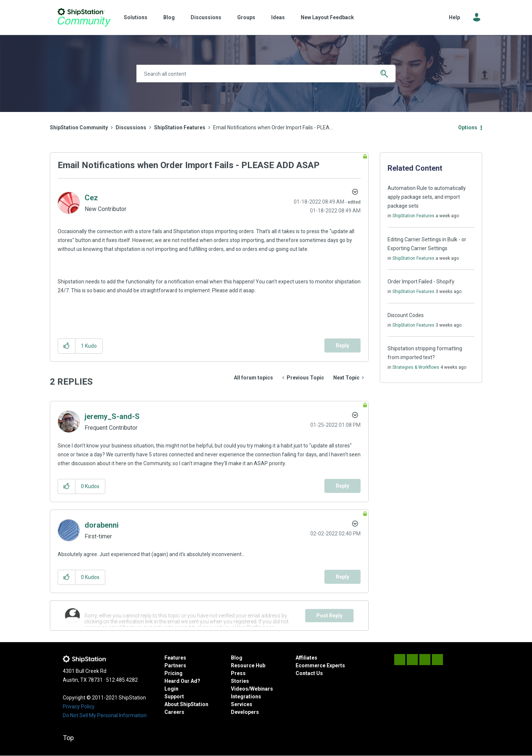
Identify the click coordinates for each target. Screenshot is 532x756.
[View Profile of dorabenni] (102, 525)
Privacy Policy (79, 706)
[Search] (266, 74)
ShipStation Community (84, 17)
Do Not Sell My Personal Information (105, 715)
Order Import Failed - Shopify (421, 282)
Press (238, 673)
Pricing (173, 673)
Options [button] (468, 127)
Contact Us (309, 673)
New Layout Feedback (327, 17)
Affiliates (306, 658)
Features (175, 658)
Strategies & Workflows (416, 367)
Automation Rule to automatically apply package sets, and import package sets (427, 197)
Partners (175, 665)
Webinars (262, 689)
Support (174, 697)
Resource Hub (248, 665)
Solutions (136, 17)
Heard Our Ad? (182, 681)
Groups (246, 17)
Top (68, 738)
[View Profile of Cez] (91, 198)
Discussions (206, 17)
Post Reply (329, 616)
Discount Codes (406, 315)
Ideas (278, 17)
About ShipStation (186, 704)
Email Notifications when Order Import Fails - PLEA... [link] (273, 127)
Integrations (246, 697)
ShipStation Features (180, 127)
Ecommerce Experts (320, 665)
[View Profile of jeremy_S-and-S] (112, 416)
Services (242, 704)
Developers (245, 712)
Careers (174, 712)
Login (171, 689)
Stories (240, 681)
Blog (169, 17)
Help (454, 17)
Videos (240, 689)
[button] (67, 346)
